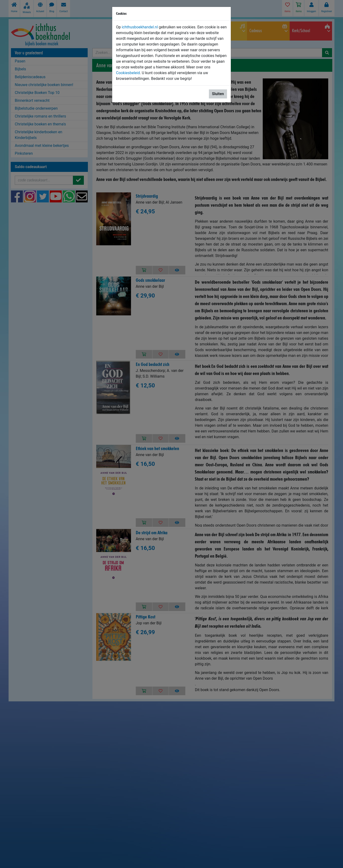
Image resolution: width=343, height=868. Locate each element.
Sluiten (218, 94)
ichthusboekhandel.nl (140, 27)
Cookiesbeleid (128, 73)
